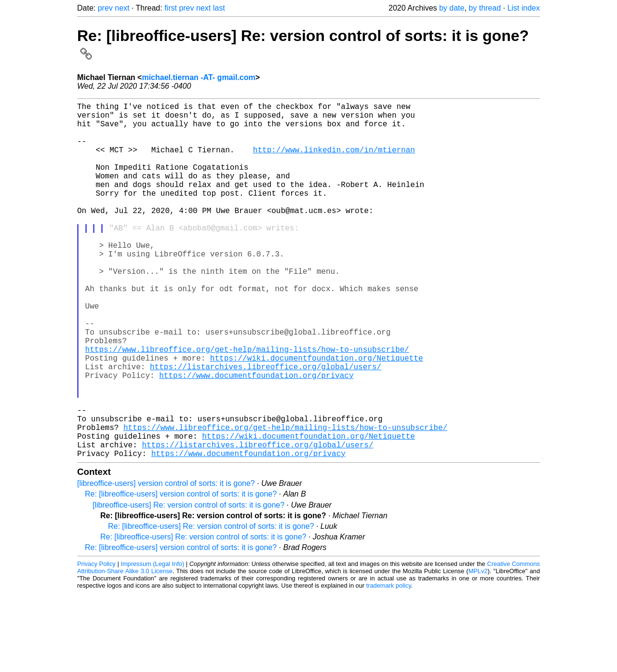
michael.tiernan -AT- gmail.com (198, 77)
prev (105, 8)
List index (523, 8)
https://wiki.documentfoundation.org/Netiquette (317, 416)
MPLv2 (478, 650)
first (171, 8)
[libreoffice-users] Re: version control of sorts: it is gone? (188, 584)
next (122, 8)
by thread (485, 8)
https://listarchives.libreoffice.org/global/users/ (266, 426)
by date (452, 8)
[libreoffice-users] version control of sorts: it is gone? (166, 562)
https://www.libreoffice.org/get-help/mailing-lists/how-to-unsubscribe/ (247, 405)
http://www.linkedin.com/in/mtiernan (334, 161)
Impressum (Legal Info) (152, 643)
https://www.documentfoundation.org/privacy (256, 437)
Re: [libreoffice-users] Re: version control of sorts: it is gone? (211, 605)
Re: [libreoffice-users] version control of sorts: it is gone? (181, 573)
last (219, 8)
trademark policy (389, 665)
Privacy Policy (96, 643)
